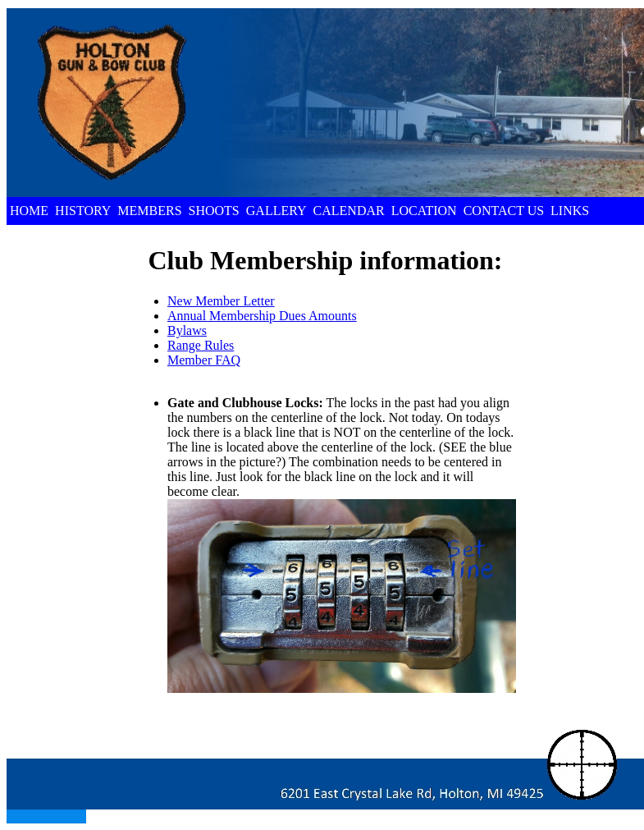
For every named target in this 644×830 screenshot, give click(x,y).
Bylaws (187, 330)
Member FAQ (204, 360)
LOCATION (424, 211)
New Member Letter (221, 301)
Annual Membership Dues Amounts (262, 316)
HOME (29, 211)
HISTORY (83, 211)
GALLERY (276, 211)
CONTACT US (504, 211)
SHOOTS (214, 211)
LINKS (570, 211)
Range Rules (201, 345)
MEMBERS (149, 211)
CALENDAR (349, 211)
